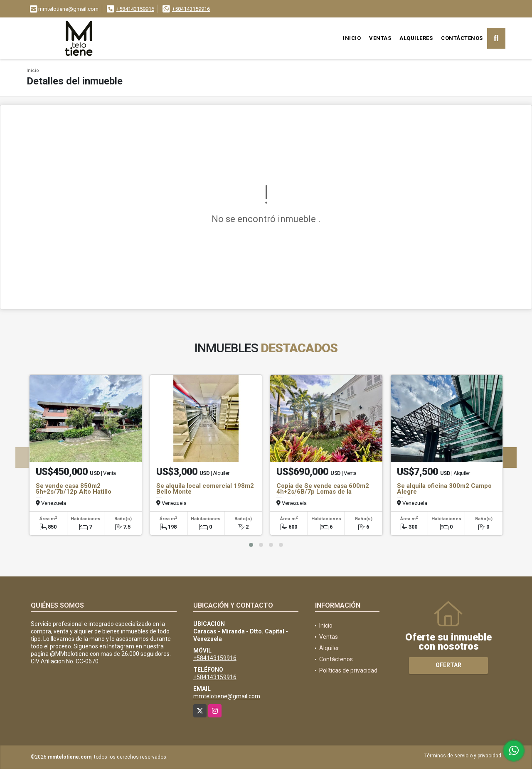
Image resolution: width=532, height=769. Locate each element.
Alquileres (416, 38)
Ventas (380, 38)
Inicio (352, 38)
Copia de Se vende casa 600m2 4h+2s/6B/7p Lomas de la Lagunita (323, 492)
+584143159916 (135, 9)
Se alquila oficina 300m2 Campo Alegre (444, 489)
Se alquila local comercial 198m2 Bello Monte (205, 489)
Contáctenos (462, 38)
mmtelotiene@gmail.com (227, 696)
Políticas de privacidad (348, 670)
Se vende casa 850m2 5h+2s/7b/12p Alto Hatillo (74, 489)
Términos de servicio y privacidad (463, 756)
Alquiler (329, 648)
